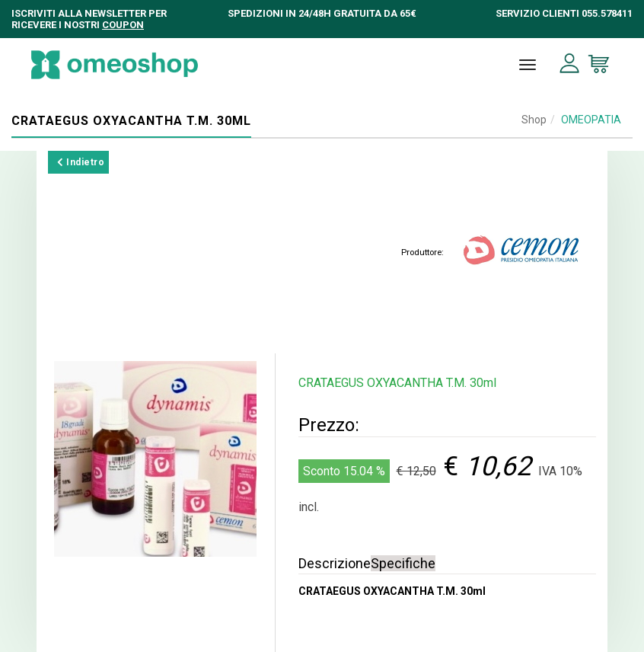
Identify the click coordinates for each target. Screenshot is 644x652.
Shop (534, 120)
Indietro (81, 162)
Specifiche (403, 563)
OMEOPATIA (591, 120)
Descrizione (335, 563)
